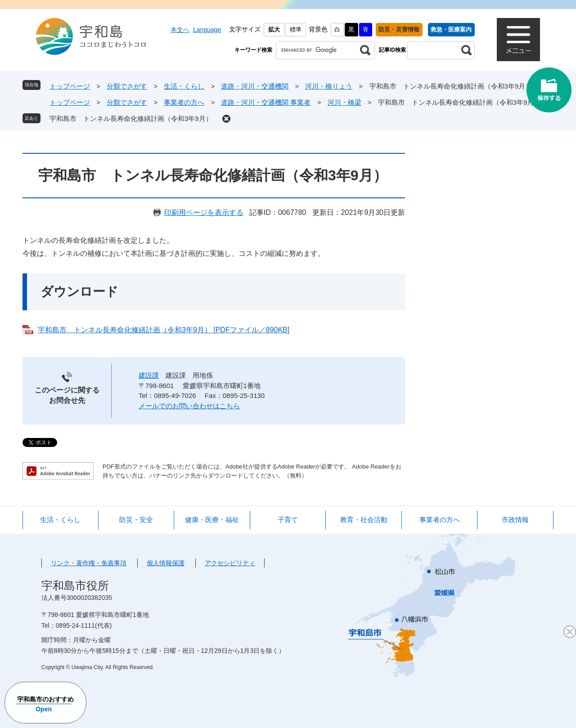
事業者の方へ (184, 102)
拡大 (274, 29)
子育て (288, 520)
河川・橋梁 (344, 102)
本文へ (180, 30)
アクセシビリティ (230, 563)
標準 (296, 29)
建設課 (149, 375)
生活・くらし (184, 86)
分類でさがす (127, 86)
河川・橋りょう (329, 86)
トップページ (70, 86)
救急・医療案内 (451, 29)
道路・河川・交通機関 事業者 (266, 102)
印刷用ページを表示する (204, 212)
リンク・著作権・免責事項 (89, 563)
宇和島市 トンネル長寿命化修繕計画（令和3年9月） (131, 118)
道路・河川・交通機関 (255, 86)
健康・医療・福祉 (212, 520)
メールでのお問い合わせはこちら (189, 406)
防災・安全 (136, 520)
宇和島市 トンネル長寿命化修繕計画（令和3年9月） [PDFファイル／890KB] (164, 330)
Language (207, 30)
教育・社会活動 (364, 520)
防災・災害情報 (399, 29)
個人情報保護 (166, 563)
